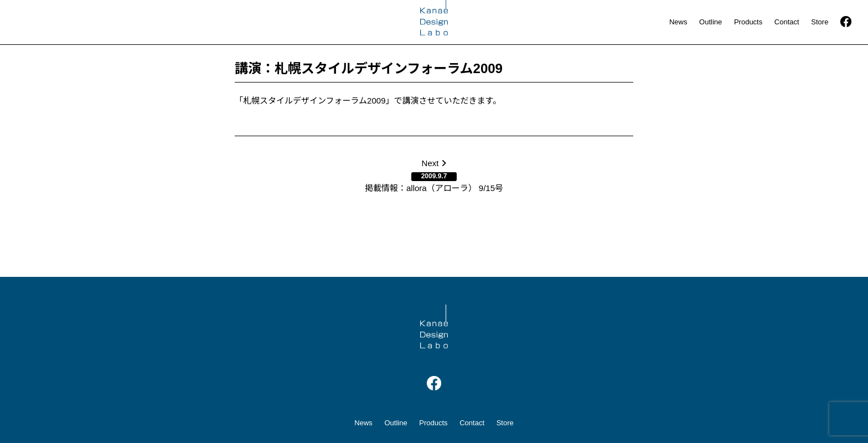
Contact (787, 22)
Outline (711, 22)
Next (434, 176)
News (678, 22)
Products (748, 22)
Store (820, 22)
